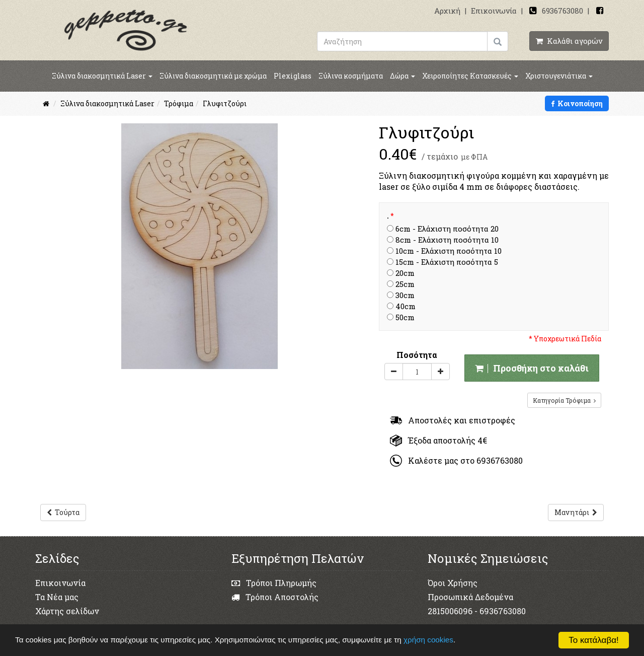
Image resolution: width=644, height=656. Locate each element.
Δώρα (403, 76)
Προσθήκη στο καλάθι (532, 368)
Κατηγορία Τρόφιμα (564, 400)
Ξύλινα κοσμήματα (351, 76)
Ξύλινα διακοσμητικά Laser (102, 76)
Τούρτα (63, 512)
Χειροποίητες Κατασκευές (470, 76)
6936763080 (562, 11)
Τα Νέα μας (57, 597)
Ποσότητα (417, 355)
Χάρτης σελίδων (67, 611)
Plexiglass (293, 76)
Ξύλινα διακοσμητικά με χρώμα (213, 76)
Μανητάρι (576, 512)
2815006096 (450, 611)
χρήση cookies (429, 640)
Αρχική (447, 11)
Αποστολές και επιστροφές (453, 420)
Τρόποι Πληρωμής (274, 583)
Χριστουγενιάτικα (559, 76)
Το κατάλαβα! (594, 640)
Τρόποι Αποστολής (275, 597)
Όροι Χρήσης (453, 583)
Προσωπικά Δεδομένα (470, 597)
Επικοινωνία (494, 11)
